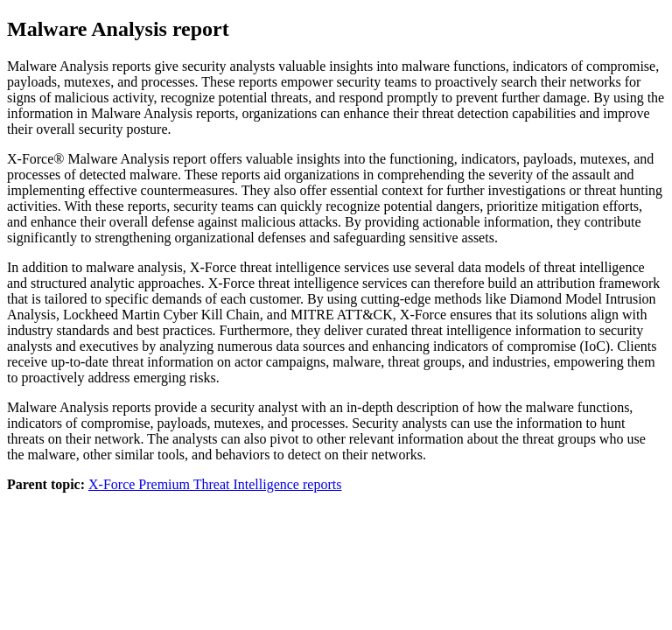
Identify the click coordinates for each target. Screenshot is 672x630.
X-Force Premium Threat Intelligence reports (215, 484)
